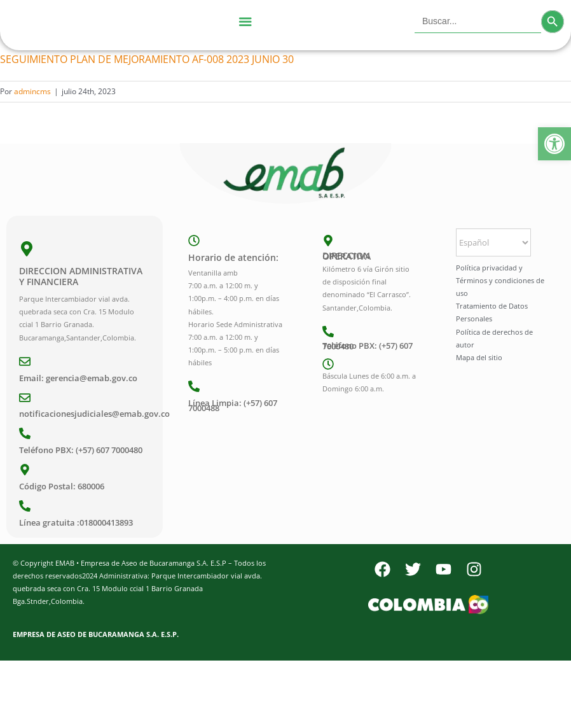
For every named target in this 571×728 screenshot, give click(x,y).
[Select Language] (493, 242)
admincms (32, 91)
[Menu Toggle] (245, 22)
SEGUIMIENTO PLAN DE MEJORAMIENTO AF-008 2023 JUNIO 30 (147, 59)
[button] (554, 144)
